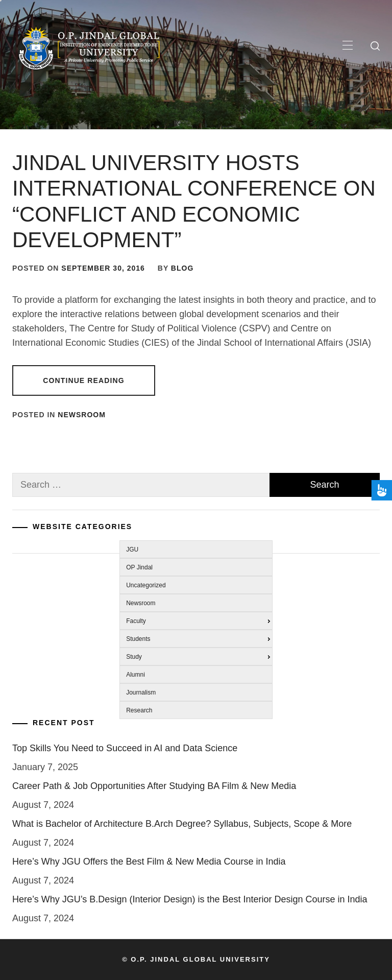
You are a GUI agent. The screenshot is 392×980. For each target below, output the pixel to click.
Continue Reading (83, 380)
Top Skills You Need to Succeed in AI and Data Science (125, 748)
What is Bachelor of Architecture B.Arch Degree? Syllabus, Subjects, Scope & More (182, 824)
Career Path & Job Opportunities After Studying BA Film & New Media (154, 786)
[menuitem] (193, 548)
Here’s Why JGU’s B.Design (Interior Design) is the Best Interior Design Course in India (190, 899)
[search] (375, 46)
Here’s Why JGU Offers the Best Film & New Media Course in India (149, 862)
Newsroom (82, 415)
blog (182, 268)
